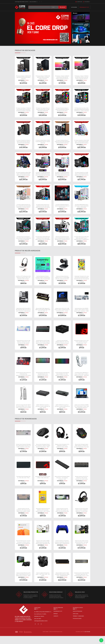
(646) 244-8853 (38, 627)
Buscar (62, 7)
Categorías (74, 7)
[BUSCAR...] (39, 7)
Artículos (79, 2)
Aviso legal (76, 622)
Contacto (56, 624)
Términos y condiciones (78, 624)
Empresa (56, 622)
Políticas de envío (77, 627)
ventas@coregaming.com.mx (21, 2)
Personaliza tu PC (84, 7)
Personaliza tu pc (58, 619)
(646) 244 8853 (33, 2)
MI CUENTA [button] (87, 2)
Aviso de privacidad (78, 619)
